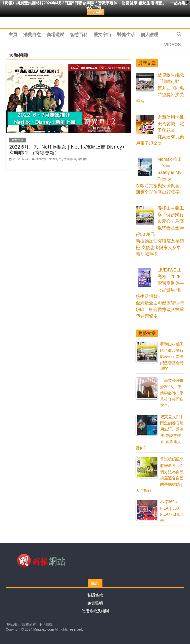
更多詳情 (96, 12)
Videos (172, 45)
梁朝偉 (82, 159)
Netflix (53, 159)
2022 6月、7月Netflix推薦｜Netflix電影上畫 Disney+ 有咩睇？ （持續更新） (67, 150)
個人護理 (149, 35)
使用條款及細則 (95, 611)
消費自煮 (32, 35)
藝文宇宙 (102, 35)
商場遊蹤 (56, 35)
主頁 (13, 35)
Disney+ (41, 159)
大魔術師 (70, 159)
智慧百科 (79, 35)
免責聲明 (95, 603)
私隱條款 (95, 595)
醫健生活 (126, 35)
